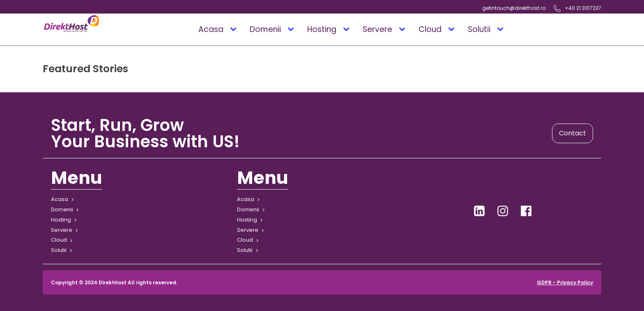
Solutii (479, 29)
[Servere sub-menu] (404, 30)
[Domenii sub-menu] (292, 30)
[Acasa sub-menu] (235, 30)
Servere (377, 29)
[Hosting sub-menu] (348, 30)
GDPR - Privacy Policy (565, 282)
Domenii (265, 29)
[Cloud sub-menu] (453, 30)
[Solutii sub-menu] (502, 30)
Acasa (211, 29)
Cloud (430, 29)
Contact (573, 133)
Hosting (322, 29)
